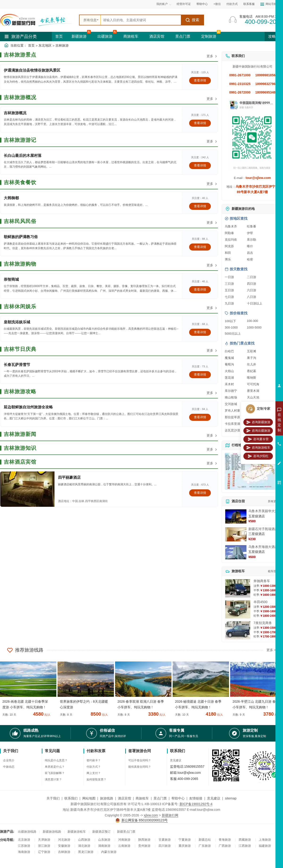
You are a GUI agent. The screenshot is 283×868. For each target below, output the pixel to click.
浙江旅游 (44, 846)
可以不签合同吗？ (140, 760)
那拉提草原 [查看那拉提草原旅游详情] (232, 417)
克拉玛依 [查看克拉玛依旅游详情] (231, 240)
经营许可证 (184, 4)
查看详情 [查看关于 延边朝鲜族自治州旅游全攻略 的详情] (200, 417)
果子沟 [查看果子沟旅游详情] (252, 358)
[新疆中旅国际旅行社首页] (38, 20)
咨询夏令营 (258, 439)
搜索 (192, 20)
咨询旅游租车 (258, 448)
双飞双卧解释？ (55, 773)
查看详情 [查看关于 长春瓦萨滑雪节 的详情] (200, 375)
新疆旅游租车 (77, 832)
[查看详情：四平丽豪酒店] (27, 489)
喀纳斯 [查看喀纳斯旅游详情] (252, 378)
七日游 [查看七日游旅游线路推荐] (229, 297)
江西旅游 (245, 846)
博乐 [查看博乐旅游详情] (228, 259)
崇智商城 (11, 279)
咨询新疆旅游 (258, 422)
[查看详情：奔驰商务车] (238, 588)
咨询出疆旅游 (258, 431)
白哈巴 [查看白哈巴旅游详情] (229, 351)
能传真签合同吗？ (140, 767)
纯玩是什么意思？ (56, 760)
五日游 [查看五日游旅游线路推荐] (229, 290)
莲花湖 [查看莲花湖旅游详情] (229, 378)
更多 (212, 56)
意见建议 (176, 760)
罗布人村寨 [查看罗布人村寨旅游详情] (232, 411)
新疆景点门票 (126, 832)
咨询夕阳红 (258, 456)
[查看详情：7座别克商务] (238, 630)
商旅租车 (131, 36)
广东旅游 (205, 846)
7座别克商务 (263, 623)
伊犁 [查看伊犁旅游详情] (250, 233)
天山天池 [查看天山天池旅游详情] (253, 397)
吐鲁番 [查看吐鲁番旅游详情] (252, 226)
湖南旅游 (104, 846)
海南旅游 (24, 852)
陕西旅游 (144, 840)
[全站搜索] (141, 20)
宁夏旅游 (185, 840)
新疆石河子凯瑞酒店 (263, 529)
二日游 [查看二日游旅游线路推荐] (252, 277)
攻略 (274, 36)
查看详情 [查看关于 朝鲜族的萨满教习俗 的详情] (200, 247)
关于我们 (53, 798)
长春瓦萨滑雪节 (17, 365)
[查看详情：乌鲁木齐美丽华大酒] (236, 516)
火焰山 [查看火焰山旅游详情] (229, 371)
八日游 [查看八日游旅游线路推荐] (252, 297)
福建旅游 (265, 846)
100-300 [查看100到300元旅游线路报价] (253, 321)
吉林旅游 (62, 45)
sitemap (231, 798)
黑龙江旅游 (86, 852)
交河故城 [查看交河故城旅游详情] (231, 404)
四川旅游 (165, 846)
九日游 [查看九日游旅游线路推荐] (229, 303)
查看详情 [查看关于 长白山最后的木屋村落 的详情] (200, 165)
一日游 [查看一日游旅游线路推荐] (229, 277)
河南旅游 (124, 840)
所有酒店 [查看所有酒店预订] (274, 501)
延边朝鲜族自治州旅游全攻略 (28, 407)
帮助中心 (202, 4)
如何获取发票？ (96, 779)
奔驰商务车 (262, 581)
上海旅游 (265, 840)
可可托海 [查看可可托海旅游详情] (253, 384)
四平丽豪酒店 (69, 477)
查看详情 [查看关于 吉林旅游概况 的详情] (200, 123)
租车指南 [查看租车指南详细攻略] (274, 571)
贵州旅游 (144, 846)
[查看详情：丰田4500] (238, 609)
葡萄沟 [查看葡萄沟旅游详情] (229, 364)
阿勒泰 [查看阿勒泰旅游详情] (229, 233)
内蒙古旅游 (109, 852)
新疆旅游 (79, 36)
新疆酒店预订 (101, 832)
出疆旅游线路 (27, 832)
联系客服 (249, 4)
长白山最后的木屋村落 (23, 156)
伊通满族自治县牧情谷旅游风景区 (32, 70)
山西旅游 (84, 840)
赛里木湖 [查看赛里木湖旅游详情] (253, 391)
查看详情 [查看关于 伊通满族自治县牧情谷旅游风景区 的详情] (200, 80)
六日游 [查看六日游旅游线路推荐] (252, 290)
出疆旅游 (105, 36)
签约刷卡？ (94, 760)
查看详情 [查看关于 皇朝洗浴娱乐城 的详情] (200, 332)
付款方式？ (94, 767)
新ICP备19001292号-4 (196, 804)
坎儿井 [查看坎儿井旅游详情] (252, 364)
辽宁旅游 (44, 852)
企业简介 (9, 760)
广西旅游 (225, 846)
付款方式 (232, 4)
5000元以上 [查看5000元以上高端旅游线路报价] (233, 334)
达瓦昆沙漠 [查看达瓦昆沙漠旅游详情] (232, 430)
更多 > (271, 650)
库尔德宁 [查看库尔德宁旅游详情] (231, 391)
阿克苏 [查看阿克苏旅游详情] (229, 246)
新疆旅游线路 (52, 832)
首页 (59, 36)
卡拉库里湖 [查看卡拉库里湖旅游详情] (232, 424)
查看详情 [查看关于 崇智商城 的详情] (200, 290)
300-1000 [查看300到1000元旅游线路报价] (231, 327)
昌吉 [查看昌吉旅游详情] (250, 253)
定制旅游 (209, 36)
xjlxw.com (151, 815)
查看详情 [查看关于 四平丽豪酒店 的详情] (200, 493)
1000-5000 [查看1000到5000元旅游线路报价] (254, 327)
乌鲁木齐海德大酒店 (263, 547)
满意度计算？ (53, 779)
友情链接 (196, 798)
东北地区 (45, 45)
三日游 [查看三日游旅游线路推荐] (229, 284)
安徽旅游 (64, 846)
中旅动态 (9, 767)
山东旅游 (104, 840)
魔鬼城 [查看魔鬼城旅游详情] (229, 358)
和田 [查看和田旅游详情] (228, 253)
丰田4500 (260, 602)
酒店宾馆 (157, 36)
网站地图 (89, 798)
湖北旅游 (84, 846)
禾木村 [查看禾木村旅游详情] (229, 384)
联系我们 (71, 798)
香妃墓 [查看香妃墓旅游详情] (252, 371)
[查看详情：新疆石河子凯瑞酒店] (236, 534)
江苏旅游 (24, 846)
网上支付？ (94, 773)
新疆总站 (205, 840)
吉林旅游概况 (15, 113)
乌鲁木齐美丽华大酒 (263, 511)
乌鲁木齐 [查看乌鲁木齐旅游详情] (231, 226)
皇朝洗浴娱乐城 (17, 322)
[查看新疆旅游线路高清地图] (252, 471)
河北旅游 (64, 840)
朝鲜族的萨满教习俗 (21, 237)
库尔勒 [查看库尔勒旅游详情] (252, 240)
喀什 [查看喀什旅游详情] (250, 246)
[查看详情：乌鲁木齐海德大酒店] (236, 552)
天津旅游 (44, 840)
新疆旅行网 (170, 815)
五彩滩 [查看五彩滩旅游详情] (252, 351)
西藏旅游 (245, 840)
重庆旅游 (185, 846)
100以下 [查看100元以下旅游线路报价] (230, 321)
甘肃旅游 (165, 840)
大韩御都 (11, 198)
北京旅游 (24, 840)
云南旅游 (124, 846)
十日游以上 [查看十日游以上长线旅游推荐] (255, 303)
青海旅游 (225, 840)
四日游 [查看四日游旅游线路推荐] (252, 284)
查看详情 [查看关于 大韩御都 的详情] (200, 206)
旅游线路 (107, 798)
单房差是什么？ (55, 767)
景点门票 (183, 36)
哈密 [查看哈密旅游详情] (250, 259)
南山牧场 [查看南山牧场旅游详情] (231, 397)
